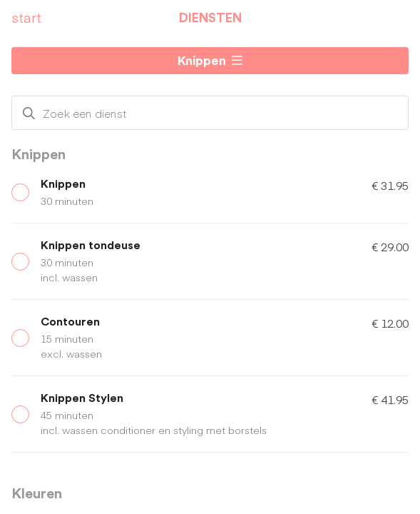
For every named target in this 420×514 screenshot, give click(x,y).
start (26, 17)
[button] (210, 61)
